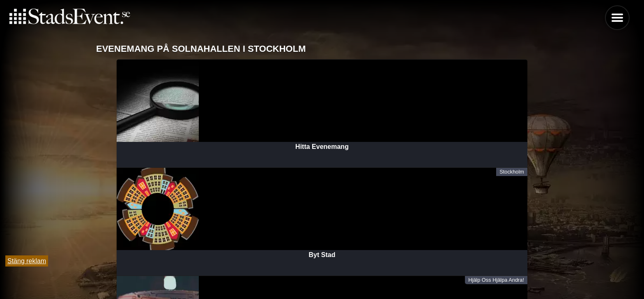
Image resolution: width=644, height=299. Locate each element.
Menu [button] (617, 18)
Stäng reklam (27, 261)
